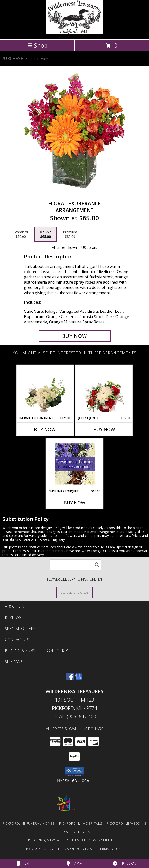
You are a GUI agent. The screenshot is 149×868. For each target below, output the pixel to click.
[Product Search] (75, 565)
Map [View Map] (74, 863)
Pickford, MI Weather (48, 840)
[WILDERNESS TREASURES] (74, 32)
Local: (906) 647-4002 (74, 717)
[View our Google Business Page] (79, 679)
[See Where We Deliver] (74, 592)
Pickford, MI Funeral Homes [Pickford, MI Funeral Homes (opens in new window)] (29, 823)
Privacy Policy (40, 849)
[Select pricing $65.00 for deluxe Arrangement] (46, 234)
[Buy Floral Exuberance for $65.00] (75, 336)
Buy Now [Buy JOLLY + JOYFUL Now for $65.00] (104, 429)
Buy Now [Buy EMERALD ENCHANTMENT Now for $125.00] (45, 429)
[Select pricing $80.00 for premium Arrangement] (70, 234)
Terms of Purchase (76, 849)
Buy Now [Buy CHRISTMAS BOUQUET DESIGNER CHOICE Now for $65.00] (74, 503)
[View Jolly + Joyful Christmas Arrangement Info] (104, 391)
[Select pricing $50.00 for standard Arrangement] (21, 234)
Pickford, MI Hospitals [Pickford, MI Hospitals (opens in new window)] (81, 823)
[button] (75, 772)
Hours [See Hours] (124, 863)
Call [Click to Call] (25, 863)
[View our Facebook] (70, 679)
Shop (37, 45)
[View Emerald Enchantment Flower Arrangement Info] (45, 391)
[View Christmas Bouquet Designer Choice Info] (75, 464)
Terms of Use (110, 849)
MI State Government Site (96, 840)
